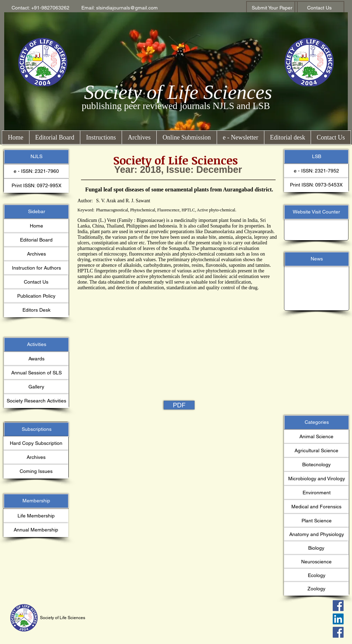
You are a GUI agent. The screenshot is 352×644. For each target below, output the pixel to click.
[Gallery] (36, 387)
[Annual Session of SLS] (36, 373)
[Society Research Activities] (36, 401)
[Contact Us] (319, 8)
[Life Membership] (36, 516)
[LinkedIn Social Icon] (338, 619)
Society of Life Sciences (178, 92)
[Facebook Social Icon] (338, 606)
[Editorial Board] (36, 240)
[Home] (36, 226)
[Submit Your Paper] (272, 8)
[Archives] (36, 254)
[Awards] (36, 359)
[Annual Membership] (36, 530)
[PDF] (179, 405)
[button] (40, 8)
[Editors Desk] (36, 310)
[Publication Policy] (36, 296)
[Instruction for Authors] (36, 268)
